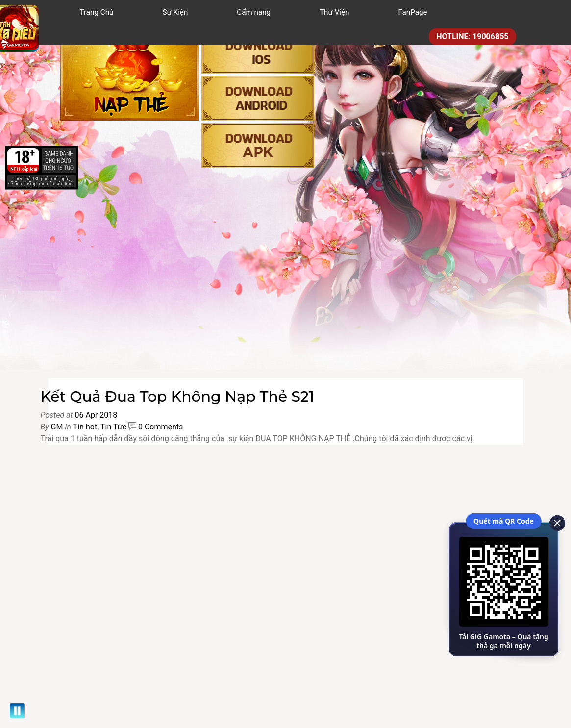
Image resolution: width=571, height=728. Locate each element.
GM (57, 427)
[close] (554, 522)
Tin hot (85, 427)
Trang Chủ (97, 12)
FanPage (412, 12)
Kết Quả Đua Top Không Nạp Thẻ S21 (178, 396)
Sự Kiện (175, 12)
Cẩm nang (254, 12)
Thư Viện (334, 12)
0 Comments (161, 427)
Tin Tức (113, 427)
